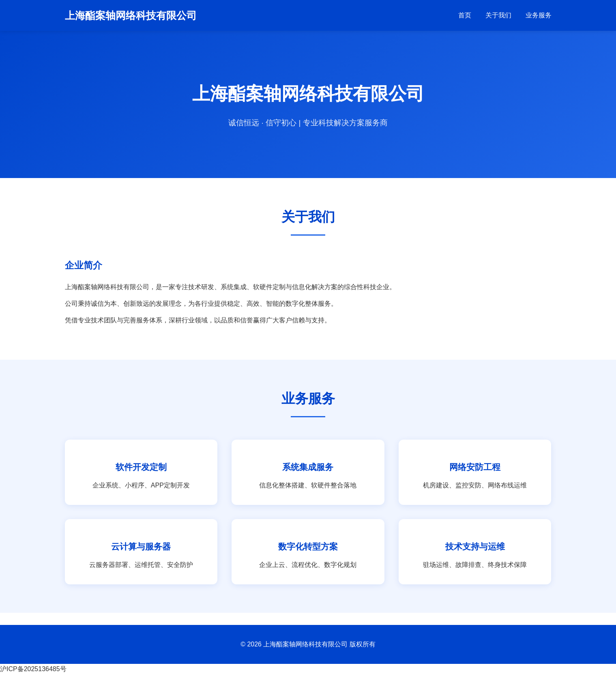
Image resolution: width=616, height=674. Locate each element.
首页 (465, 15)
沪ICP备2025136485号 (33, 669)
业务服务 (539, 15)
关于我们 (498, 15)
